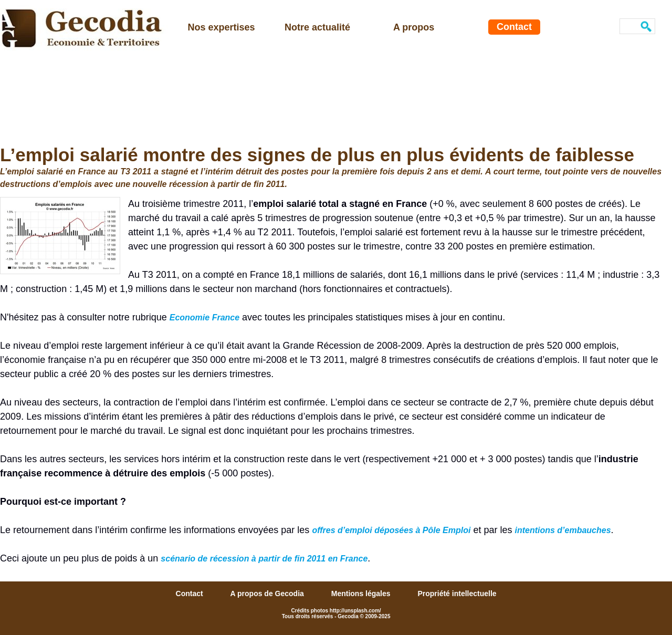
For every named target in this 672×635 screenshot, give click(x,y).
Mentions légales (362, 594)
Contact (514, 27)
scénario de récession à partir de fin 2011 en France (264, 559)
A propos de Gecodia (268, 594)
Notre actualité (317, 27)
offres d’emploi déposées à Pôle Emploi (391, 530)
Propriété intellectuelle (457, 594)
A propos (414, 27)
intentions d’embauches (563, 530)
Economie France (204, 317)
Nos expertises (222, 27)
